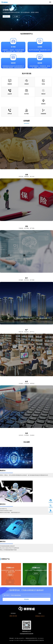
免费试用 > (6, 16)
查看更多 (10, 575)
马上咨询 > (16, 16)
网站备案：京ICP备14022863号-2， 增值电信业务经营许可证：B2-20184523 (27, 638)
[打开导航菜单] (50, 2)
